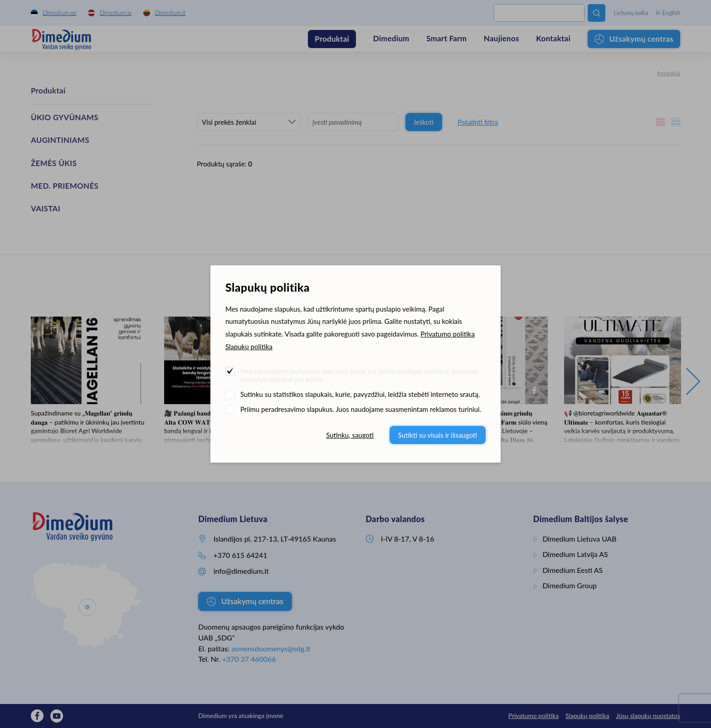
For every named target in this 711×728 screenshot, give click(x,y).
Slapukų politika (249, 347)
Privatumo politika (448, 334)
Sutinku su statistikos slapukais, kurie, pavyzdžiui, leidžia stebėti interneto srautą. (360, 394)
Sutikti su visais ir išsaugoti (438, 435)
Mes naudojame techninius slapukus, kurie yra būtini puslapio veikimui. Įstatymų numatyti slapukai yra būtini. (359, 375)
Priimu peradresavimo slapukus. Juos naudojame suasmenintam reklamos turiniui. (361, 409)
